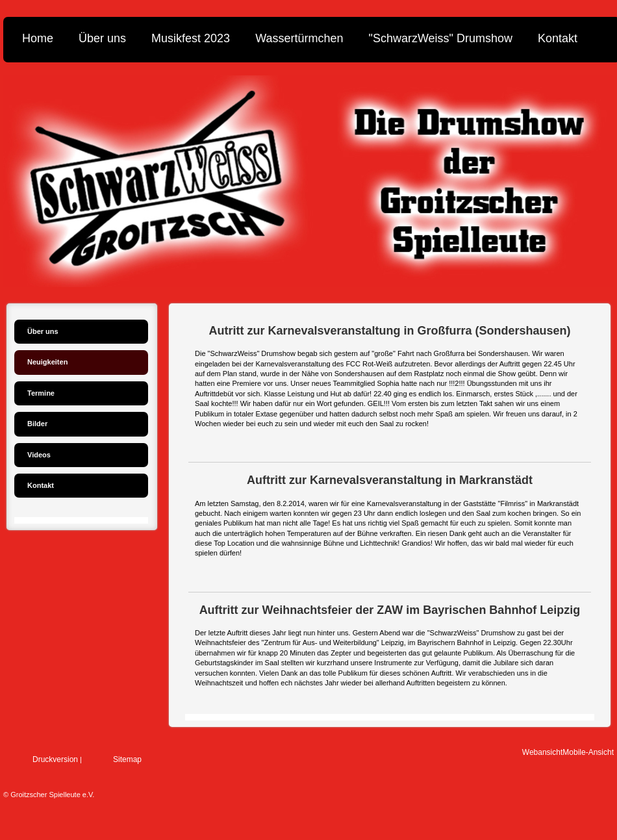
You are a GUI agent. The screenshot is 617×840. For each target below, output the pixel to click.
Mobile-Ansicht (588, 752)
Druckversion (55, 759)
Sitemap (127, 759)
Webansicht (542, 752)
